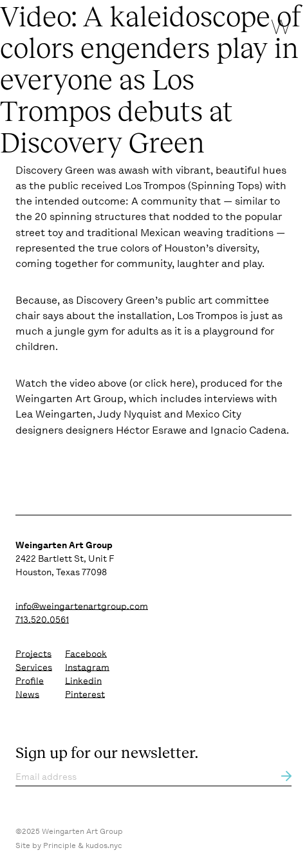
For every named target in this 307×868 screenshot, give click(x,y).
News (27, 694)
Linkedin (83, 681)
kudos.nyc (104, 845)
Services (34, 667)
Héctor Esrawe (151, 430)
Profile (30, 681)
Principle (60, 845)
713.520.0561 (42, 620)
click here (168, 383)
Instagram (87, 667)
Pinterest (85, 694)
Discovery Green (55, 170)
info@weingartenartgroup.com (82, 606)
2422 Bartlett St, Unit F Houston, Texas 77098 (65, 559)
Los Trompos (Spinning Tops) (194, 186)
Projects (33, 654)
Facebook (86, 654)
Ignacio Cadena (248, 430)
